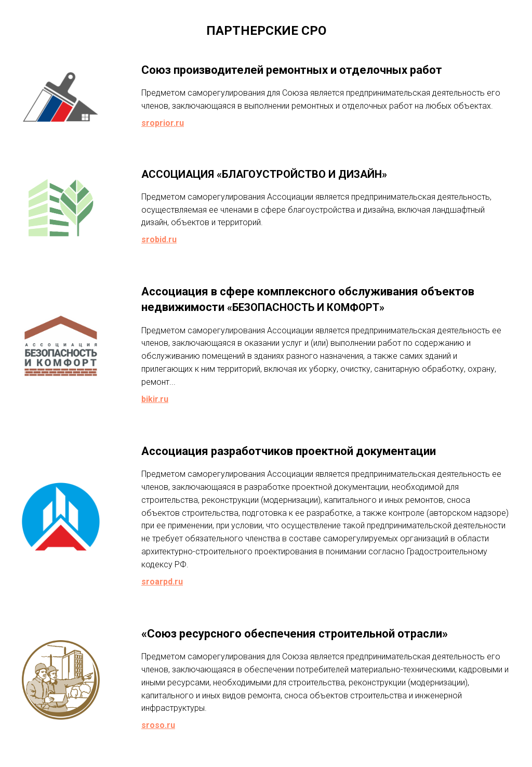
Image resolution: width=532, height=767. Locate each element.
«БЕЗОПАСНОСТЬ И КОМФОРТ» (306, 307)
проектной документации (366, 451)
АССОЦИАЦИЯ (178, 174)
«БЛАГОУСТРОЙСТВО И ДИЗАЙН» (302, 174)
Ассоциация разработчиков (217, 451)
